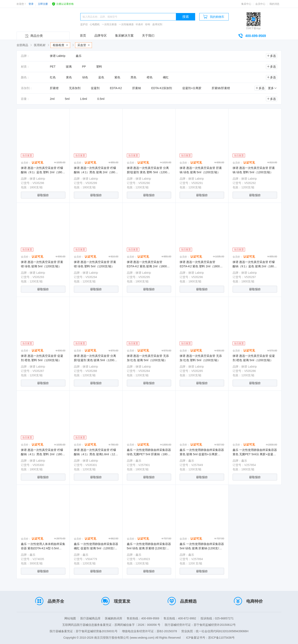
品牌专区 (101, 35)
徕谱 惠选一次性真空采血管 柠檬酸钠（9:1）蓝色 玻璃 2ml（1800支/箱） (254, 266)
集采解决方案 (124, 35)
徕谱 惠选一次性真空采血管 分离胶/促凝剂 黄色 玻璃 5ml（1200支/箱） (96, 360)
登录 (31, 4)
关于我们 (148, 35)
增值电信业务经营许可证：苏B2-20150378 (149, 631)
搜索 (186, 17)
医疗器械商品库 (90, 618)
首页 (83, 35)
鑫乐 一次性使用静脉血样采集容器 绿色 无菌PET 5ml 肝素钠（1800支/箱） (149, 454)
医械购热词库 (114, 618)
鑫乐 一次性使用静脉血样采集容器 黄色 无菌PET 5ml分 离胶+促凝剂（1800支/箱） (255, 454)
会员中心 (260, 4)
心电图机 (95, 24)
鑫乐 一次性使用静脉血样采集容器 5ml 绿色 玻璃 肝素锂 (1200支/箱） (149, 548)
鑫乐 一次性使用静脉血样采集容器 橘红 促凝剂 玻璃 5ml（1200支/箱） (96, 548)
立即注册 (43, 4)
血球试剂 (157, 24)
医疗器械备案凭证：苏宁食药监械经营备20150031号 (84, 631)
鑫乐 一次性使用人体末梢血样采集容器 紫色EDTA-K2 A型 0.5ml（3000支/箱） (43, 548)
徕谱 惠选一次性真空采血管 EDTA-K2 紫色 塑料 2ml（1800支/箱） (201, 266)
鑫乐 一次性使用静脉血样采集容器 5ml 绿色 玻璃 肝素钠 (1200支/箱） (202, 548)
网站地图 (70, 618)
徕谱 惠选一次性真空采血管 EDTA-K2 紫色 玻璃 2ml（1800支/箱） (149, 266)
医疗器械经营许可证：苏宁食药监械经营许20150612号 (200, 625)
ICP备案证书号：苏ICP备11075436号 (210, 638)
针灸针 (139, 24)
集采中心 (246, 4)
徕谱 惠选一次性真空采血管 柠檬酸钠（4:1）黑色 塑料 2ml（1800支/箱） (42, 454)
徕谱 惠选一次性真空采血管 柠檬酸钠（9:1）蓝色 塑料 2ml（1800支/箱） (42, 172)
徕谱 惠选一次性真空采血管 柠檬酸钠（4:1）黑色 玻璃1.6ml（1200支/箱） (96, 454)
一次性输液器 (126, 24)
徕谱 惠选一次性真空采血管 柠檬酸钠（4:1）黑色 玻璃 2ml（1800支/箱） (95, 172)
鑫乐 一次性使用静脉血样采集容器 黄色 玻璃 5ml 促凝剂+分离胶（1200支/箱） (202, 454)
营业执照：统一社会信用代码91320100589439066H (215, 631)
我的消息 (274, 4)
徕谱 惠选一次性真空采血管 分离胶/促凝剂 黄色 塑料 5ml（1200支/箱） (149, 172)
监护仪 (84, 24)
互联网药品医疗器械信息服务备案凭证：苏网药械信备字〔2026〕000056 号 (111, 625)
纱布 (148, 24)
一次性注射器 (109, 24)
